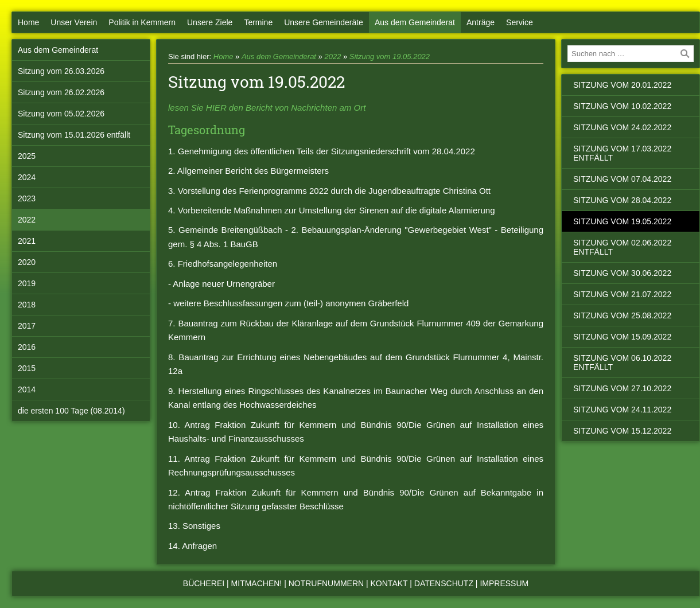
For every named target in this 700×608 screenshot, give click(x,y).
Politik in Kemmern (142, 22)
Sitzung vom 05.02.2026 (61, 114)
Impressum (504, 583)
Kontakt (389, 583)
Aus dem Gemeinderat (415, 22)
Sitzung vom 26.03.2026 (61, 71)
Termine (258, 22)
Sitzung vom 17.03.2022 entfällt (622, 153)
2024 (27, 177)
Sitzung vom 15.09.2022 (622, 337)
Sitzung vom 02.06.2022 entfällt (622, 247)
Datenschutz (444, 583)
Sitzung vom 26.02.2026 (61, 92)
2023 (27, 198)
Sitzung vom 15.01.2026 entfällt (74, 135)
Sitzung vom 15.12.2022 (622, 431)
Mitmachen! (257, 583)
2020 (27, 262)
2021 (27, 241)
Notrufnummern (326, 583)
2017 (27, 326)
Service (520, 22)
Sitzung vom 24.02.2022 (622, 127)
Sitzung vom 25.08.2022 (622, 315)
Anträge (481, 22)
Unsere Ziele (210, 22)
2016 (27, 347)
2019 (27, 283)
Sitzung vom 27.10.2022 (622, 388)
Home (28, 22)
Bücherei (204, 583)
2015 (27, 368)
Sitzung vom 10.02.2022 (622, 106)
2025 (27, 156)
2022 (27, 220)
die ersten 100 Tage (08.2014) (71, 411)
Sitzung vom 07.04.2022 (622, 179)
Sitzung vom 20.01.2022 (622, 85)
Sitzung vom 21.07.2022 (622, 294)
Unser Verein (74, 22)
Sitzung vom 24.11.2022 (622, 410)
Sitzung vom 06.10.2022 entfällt (622, 363)
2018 (27, 305)
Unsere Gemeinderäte (324, 22)
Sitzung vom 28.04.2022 (622, 200)
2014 (27, 389)
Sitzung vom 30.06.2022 (622, 273)
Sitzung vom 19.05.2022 (390, 56)
